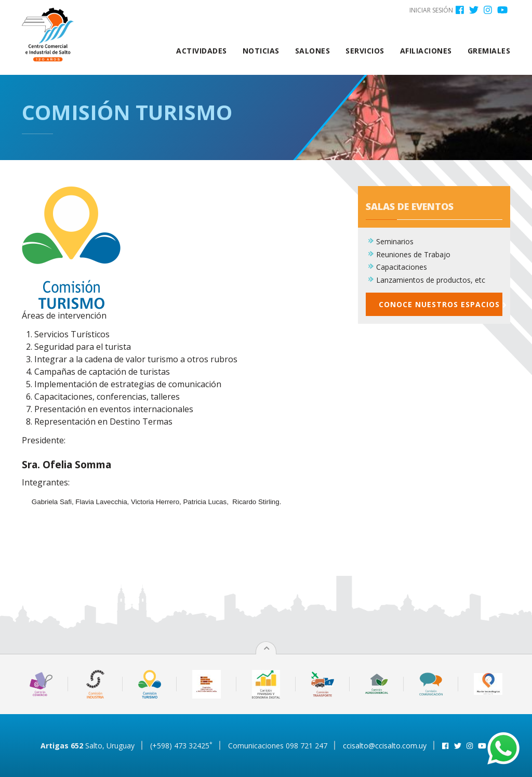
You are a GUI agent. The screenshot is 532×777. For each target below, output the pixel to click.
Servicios (365, 51)
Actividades (202, 51)
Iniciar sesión (431, 10)
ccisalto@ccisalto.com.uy (385, 746)
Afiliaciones (426, 51)
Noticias (261, 51)
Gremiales (489, 51)
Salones (313, 51)
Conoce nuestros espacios (441, 310)
